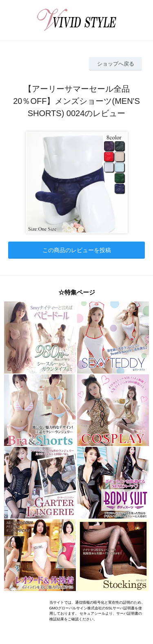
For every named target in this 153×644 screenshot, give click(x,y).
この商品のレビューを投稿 (77, 250)
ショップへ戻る (116, 64)
